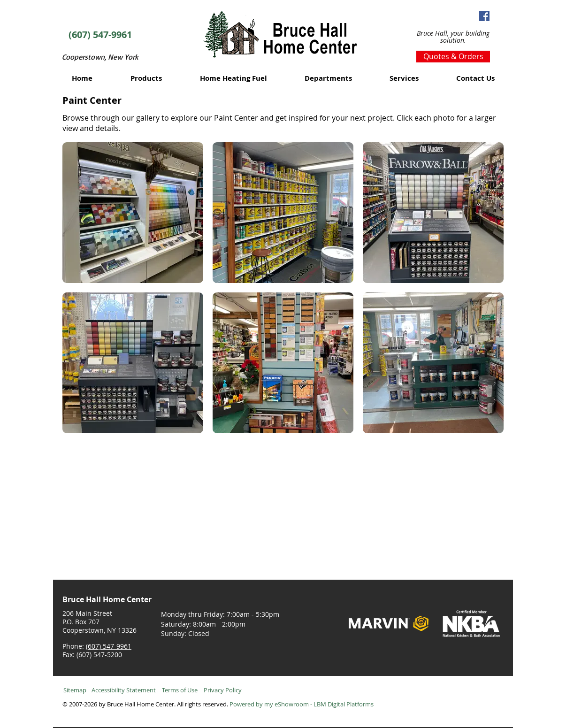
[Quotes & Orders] (453, 57)
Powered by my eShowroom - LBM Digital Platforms (302, 704)
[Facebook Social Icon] (484, 16)
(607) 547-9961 (109, 646)
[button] (146, 78)
